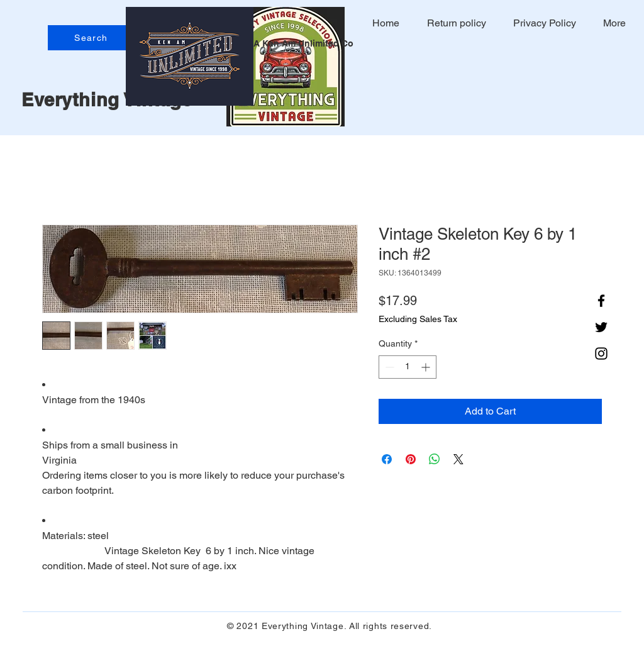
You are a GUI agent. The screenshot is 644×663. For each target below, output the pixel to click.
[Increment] (427, 367)
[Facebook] (601, 301)
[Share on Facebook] (387, 459)
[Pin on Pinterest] (411, 459)
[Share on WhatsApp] (435, 459)
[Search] (92, 38)
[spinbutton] (408, 367)
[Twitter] (601, 327)
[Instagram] (601, 354)
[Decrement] (388, 367)
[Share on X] (458, 459)
